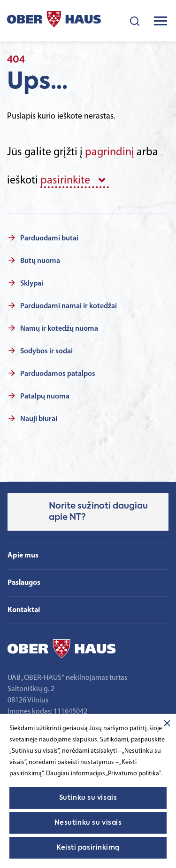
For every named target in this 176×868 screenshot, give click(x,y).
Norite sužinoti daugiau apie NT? (98, 512)
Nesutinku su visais (88, 823)
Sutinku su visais (88, 798)
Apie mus (23, 556)
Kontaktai (24, 610)
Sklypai (32, 284)
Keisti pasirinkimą (88, 848)
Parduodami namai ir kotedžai (69, 306)
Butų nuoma (40, 261)
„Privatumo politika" (133, 774)
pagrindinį (110, 152)
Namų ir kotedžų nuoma (59, 329)
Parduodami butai (49, 239)
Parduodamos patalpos (58, 374)
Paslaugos (24, 583)
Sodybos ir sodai (46, 351)
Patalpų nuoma (45, 397)
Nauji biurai (39, 419)
